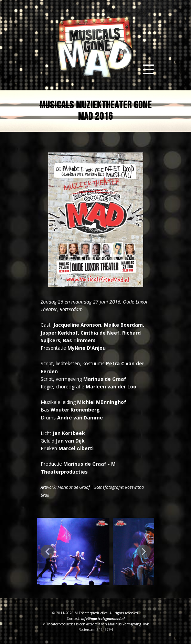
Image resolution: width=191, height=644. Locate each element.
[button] (47, 552)
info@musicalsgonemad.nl (103, 618)
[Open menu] (149, 69)
